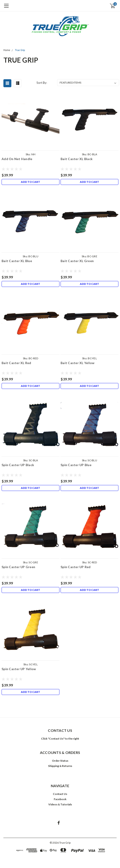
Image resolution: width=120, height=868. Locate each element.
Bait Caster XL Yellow (77, 363)
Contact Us (60, 794)
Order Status (60, 761)
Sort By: (42, 83)
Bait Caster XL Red (16, 363)
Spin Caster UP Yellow (19, 669)
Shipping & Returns (60, 766)
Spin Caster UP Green (18, 567)
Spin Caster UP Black (18, 465)
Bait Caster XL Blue (17, 261)
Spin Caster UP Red (76, 567)
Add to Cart (31, 182)
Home (7, 50)
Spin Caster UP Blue (76, 465)
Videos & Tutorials (60, 804)
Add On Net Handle (17, 159)
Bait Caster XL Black (77, 159)
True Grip (20, 50)
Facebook (60, 799)
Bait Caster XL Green (77, 261)
